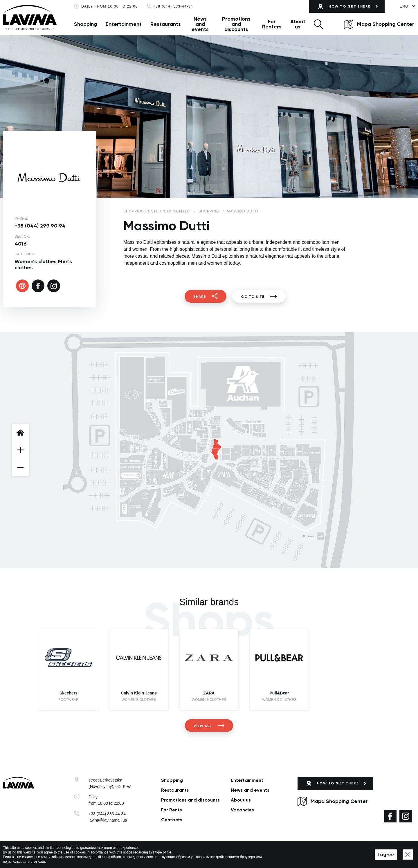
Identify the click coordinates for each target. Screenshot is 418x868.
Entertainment (124, 24)
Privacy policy (149, 855)
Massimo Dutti (242, 211)
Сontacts (172, 820)
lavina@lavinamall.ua (108, 820)
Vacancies (242, 810)
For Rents (172, 810)
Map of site (174, 855)
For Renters (272, 24)
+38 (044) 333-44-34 (173, 7)
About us (298, 24)
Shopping (85, 24)
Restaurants (166, 24)
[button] (318, 24)
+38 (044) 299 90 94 (40, 226)
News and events (200, 24)
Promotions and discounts (236, 24)
